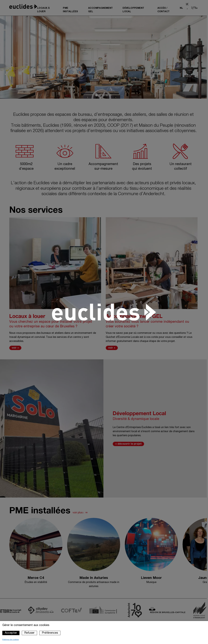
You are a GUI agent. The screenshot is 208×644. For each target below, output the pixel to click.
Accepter (11, 633)
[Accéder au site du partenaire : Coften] (76, 610)
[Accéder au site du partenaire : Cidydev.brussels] (46, 610)
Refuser (29, 633)
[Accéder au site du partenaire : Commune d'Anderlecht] (139, 610)
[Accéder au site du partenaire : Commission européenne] (110, 610)
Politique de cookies (11, 640)
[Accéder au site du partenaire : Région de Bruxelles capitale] (172, 610)
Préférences (50, 633)
